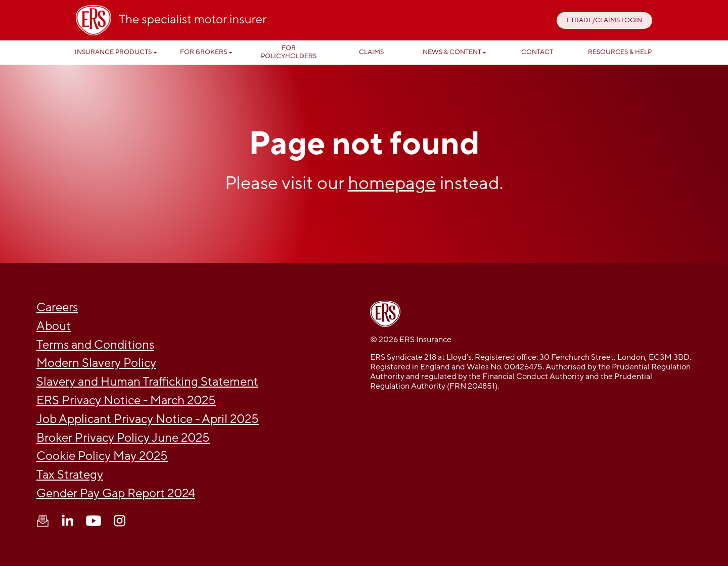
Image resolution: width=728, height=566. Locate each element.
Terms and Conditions (95, 345)
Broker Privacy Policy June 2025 (123, 438)
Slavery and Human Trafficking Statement (147, 382)
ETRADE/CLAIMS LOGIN (604, 20)
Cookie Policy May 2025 (102, 456)
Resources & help (620, 52)
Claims (371, 52)
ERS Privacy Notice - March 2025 (126, 400)
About (54, 326)
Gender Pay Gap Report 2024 (116, 493)
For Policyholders (289, 52)
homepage (392, 183)
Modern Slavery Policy (96, 363)
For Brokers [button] (203, 52)
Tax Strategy (70, 475)
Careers (57, 308)
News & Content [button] (452, 52)
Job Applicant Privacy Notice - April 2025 (148, 419)
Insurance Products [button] (113, 52)
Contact (537, 52)
